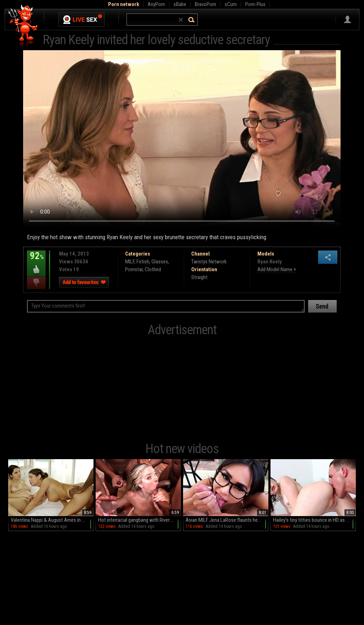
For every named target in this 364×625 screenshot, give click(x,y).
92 (36, 261)
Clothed (153, 269)
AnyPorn (156, 4)
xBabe (180, 4)
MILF (130, 262)
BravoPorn (205, 4)
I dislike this (36, 283)
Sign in (347, 20)
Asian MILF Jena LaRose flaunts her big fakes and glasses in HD (227, 520)
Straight (199, 277)
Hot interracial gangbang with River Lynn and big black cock (140, 520)
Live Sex (81, 20)
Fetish (143, 262)
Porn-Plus (255, 4)
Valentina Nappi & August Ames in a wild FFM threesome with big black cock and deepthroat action (52, 520)
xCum (231, 4)
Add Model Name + (277, 269)
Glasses (160, 262)
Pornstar (134, 269)
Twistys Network (209, 262)
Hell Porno (23, 27)
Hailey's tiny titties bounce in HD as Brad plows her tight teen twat (314, 520)
